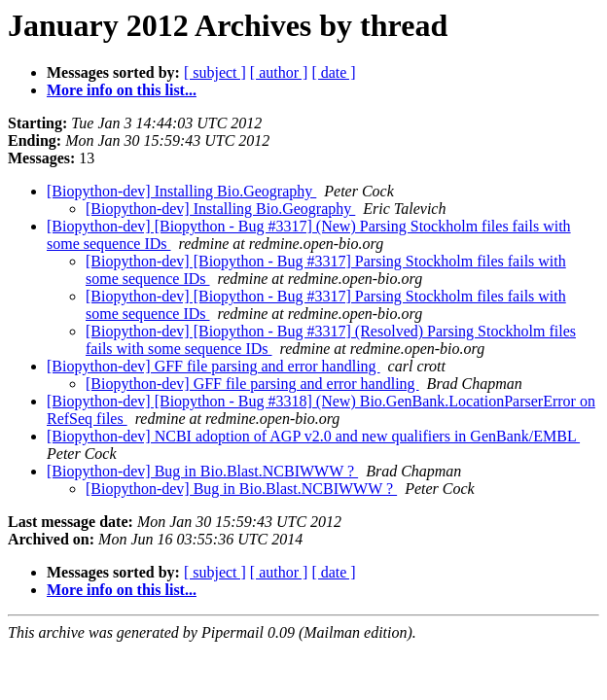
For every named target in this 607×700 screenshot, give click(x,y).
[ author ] (279, 72)
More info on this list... (122, 90)
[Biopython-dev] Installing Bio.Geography (181, 191)
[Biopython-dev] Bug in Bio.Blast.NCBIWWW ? (202, 471)
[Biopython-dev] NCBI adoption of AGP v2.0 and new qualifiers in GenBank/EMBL (313, 436)
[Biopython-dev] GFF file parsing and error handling (214, 366)
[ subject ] (215, 72)
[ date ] (333, 72)
